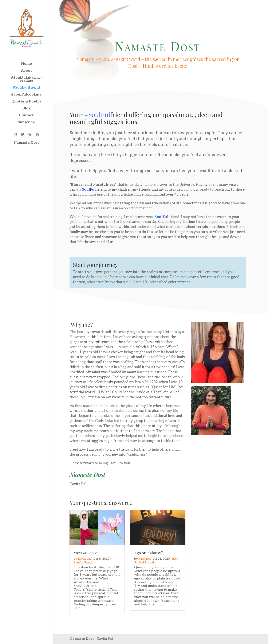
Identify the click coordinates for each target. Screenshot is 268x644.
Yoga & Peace (86, 553)
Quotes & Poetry (26, 102)
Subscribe (26, 123)
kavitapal (84, 559)
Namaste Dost (26, 143)
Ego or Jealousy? (149, 553)
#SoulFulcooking (26, 95)
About (26, 71)
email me (102, 277)
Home (26, 64)
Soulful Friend (84, 562)
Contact (26, 116)
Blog (26, 109)
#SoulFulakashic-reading (26, 79)
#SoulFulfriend (26, 88)
